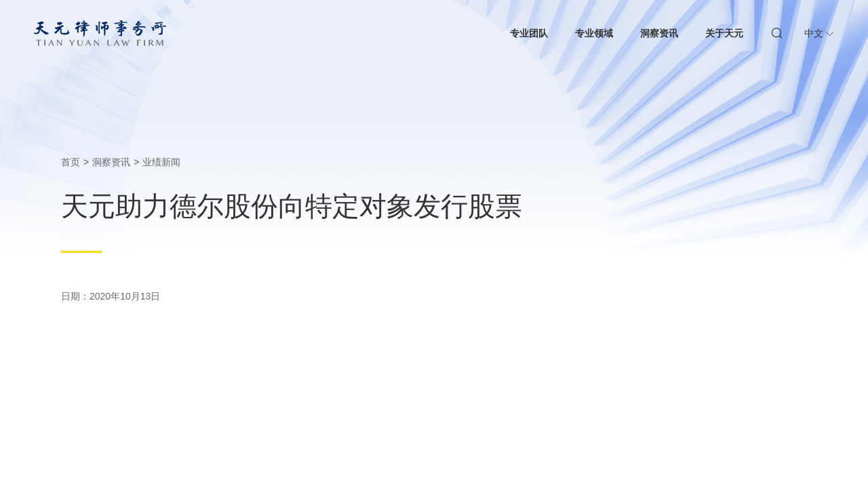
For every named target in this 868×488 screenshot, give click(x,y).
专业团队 (529, 33)
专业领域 (594, 33)
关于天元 (724, 33)
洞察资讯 (659, 33)
